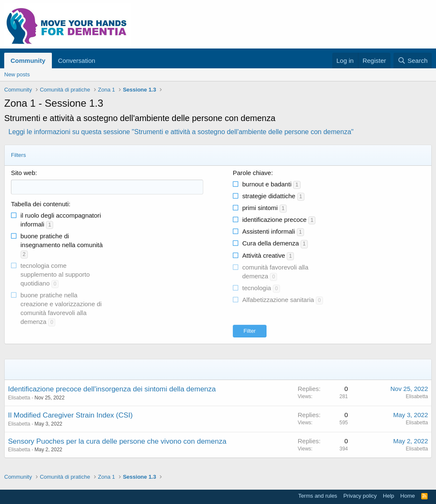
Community (28, 61)
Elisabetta (19, 398)
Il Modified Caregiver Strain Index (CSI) (70, 415)
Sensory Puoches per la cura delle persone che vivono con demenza (117, 441)
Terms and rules (318, 496)
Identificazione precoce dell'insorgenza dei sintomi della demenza (112, 389)
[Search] (413, 61)
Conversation (77, 61)
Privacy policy (360, 496)
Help (389, 496)
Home (408, 496)
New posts (17, 74)
